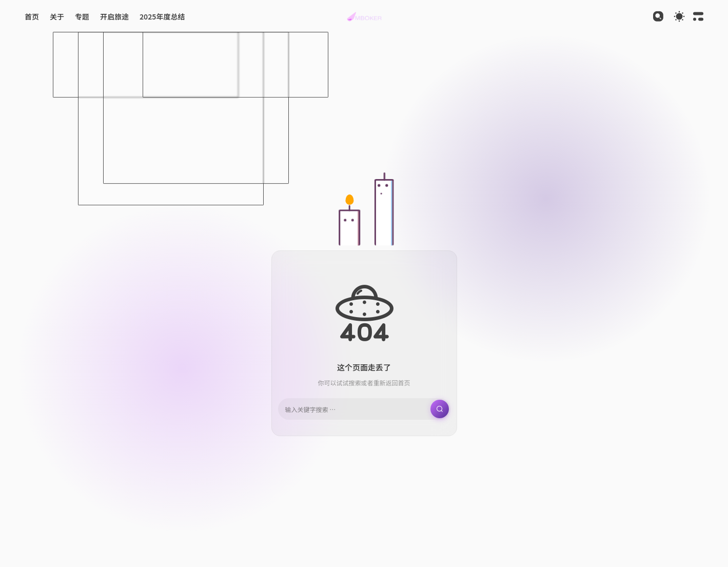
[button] (364, 16)
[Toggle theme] (679, 16)
